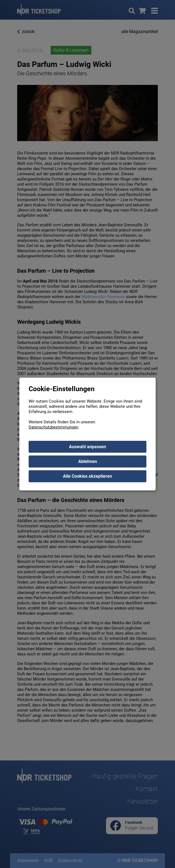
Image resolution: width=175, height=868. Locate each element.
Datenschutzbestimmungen (53, 427)
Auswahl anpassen (87, 446)
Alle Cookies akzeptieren (87, 476)
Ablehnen (88, 461)
